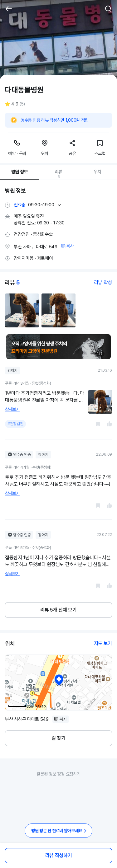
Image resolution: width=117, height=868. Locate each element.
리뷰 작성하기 (59, 855)
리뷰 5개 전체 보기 (58, 610)
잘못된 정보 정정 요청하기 (58, 774)
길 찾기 (58, 738)
